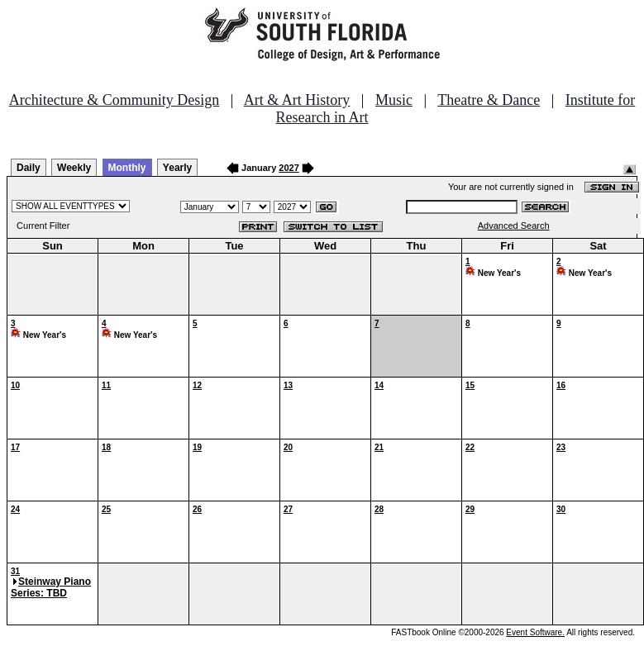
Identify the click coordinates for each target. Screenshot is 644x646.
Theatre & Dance (489, 100)
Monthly (127, 168)
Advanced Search (514, 226)
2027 (289, 168)
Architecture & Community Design (114, 100)
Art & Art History (297, 100)
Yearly (177, 168)
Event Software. (535, 632)
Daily (29, 168)
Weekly (74, 168)
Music (394, 100)
